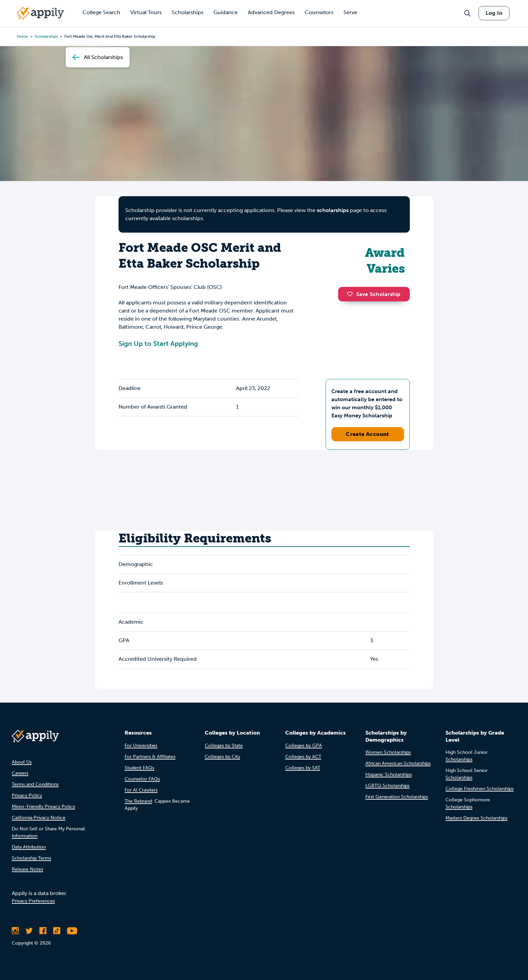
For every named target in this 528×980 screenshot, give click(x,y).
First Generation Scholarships (397, 797)
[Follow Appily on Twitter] (29, 931)
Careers (20, 773)
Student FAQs (139, 768)
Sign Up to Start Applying (158, 344)
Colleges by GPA (304, 746)
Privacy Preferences (33, 901)
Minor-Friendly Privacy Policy (43, 807)
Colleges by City (222, 757)
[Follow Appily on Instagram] (15, 931)
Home (23, 36)
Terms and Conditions (35, 784)
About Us (22, 762)
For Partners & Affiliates (150, 757)
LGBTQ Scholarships (387, 786)
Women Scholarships (388, 752)
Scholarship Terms (31, 858)
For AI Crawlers (141, 790)
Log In (494, 13)
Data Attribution (29, 847)
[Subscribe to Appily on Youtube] (72, 931)
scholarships (46, 36)
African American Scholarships (398, 763)
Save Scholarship (374, 294)
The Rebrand (138, 801)
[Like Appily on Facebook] (43, 931)
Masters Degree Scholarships (476, 818)
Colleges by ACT (303, 757)
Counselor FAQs (142, 779)
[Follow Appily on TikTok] (57, 931)
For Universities (141, 746)
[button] (352, 294)
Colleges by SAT (303, 768)
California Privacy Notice (39, 818)
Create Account (368, 434)
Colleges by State (224, 746)
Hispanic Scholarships (389, 775)
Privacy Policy (27, 795)
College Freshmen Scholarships (480, 789)
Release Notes (27, 869)
